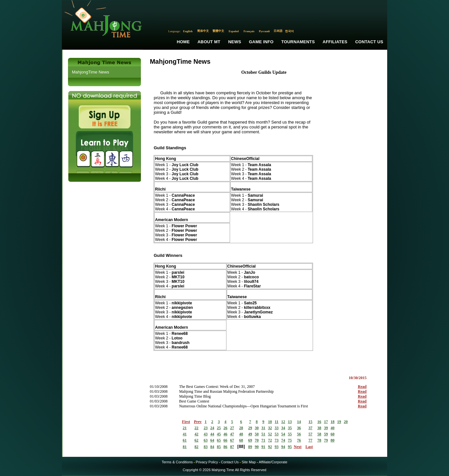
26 (225, 428)
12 (283, 422)
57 (310, 434)
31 (263, 428)
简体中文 (203, 31)
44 (212, 434)
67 (232, 440)
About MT (209, 42)
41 (185, 434)
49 (250, 434)
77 (310, 440)
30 (257, 428)
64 (212, 440)
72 (270, 440)
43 (206, 434)
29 (250, 428)
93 (277, 447)
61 (185, 440)
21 (185, 428)
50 (257, 434)
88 (241, 447)
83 (206, 447)
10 (270, 422)
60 (333, 434)
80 (333, 440)
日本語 (278, 31)
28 (241, 428)
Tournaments (298, 42)
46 (225, 434)
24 (212, 428)
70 (257, 440)
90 (257, 447)
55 (290, 434)
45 (219, 434)
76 (299, 440)
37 (310, 428)
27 (232, 428)
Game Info (261, 42)
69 (250, 440)
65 (219, 440)
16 (319, 422)
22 (197, 428)
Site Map (249, 462)
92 (270, 447)
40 (333, 428)
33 (277, 428)
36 (299, 428)
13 (290, 422)
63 (206, 440)
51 (263, 434)
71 (263, 440)
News (235, 42)
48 (241, 434)
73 (277, 440)
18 (333, 422)
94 (283, 447)
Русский (264, 31)
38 (319, 428)
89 (250, 447)
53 (277, 434)
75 (290, 440)
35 (290, 428)
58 (319, 434)
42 (197, 434)
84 (212, 447)
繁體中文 (218, 31)
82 (197, 447)
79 (326, 440)
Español (234, 31)
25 (219, 428)
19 (339, 422)
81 (185, 447)
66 (225, 440)
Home (183, 42)
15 (310, 422)
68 (241, 440)
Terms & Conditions (177, 462)
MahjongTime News (90, 72)
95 (290, 447)
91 (263, 447)
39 (326, 428)
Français (249, 31)
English (188, 31)
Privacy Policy (207, 462)
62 (197, 440)
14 (299, 422)
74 (283, 440)
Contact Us (369, 42)
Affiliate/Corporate (273, 462)
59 (326, 434)
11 (276, 422)
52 (270, 434)
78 (319, 440)
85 (219, 447)
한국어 (289, 31)
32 (270, 428)
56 (299, 434)
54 (283, 434)
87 (232, 447)
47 (232, 434)
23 (206, 428)
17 (326, 422)
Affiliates (335, 42)
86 (225, 447)
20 (346, 422)
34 (283, 428)
